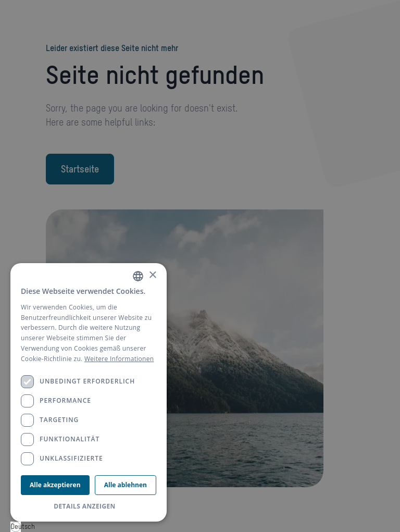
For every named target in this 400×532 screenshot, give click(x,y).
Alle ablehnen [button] (126, 485)
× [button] (152, 275)
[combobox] (16, 527)
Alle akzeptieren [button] (55, 485)
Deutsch (16, 527)
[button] (89, 506)
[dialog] (89, 392)
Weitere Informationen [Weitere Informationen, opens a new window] (119, 359)
